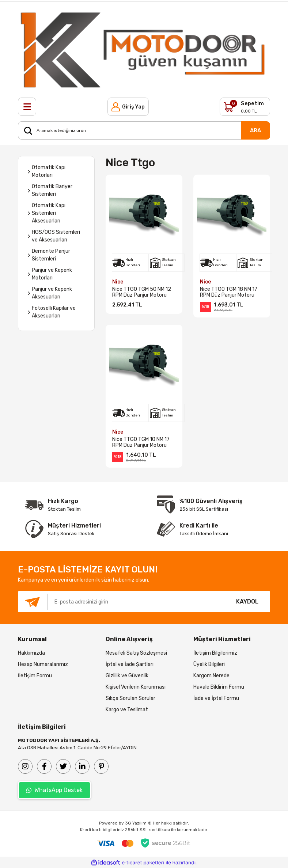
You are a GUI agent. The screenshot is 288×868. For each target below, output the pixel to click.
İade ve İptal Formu (216, 698)
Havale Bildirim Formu (219, 687)
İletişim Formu (35, 676)
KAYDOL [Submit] (247, 601)
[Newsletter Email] (121, 602)
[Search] (144, 130)
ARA (255, 130)
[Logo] (144, 50)
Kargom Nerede (211, 676)
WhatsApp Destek (54, 790)
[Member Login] (128, 107)
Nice (118, 282)
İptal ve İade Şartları (130, 664)
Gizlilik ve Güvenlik (127, 676)
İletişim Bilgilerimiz (215, 653)
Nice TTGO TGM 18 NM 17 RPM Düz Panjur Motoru (229, 292)
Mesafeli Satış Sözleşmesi (136, 653)
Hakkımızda (31, 653)
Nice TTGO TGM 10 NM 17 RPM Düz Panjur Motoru (141, 442)
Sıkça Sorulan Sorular (130, 698)
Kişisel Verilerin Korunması (136, 687)
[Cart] (245, 107)
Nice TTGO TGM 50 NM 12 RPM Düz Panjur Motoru (142, 292)
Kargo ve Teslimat (127, 710)
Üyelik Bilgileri (209, 664)
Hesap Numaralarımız (43, 664)
